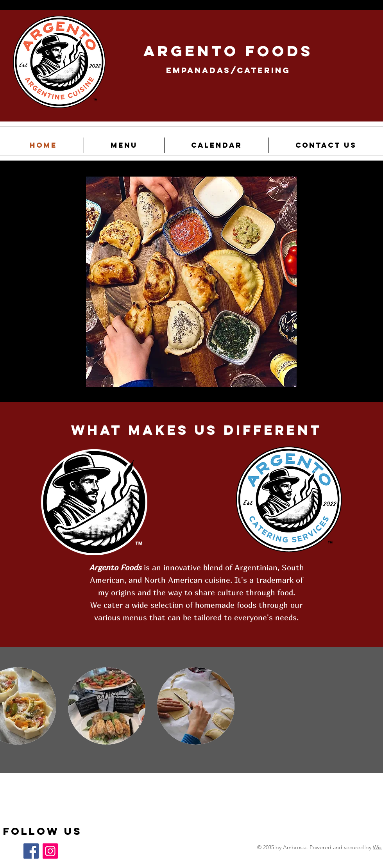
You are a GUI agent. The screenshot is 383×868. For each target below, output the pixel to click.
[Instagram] (50, 851)
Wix (377, 847)
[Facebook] (31, 851)
